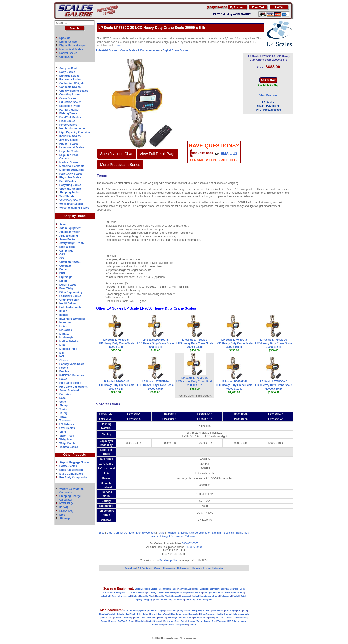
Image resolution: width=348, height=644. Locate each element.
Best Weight (67, 247)
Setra (63, 402)
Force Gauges (68, 125)
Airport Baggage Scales (74, 462)
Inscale (64, 315)
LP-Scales (152, 618)
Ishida (63, 326)
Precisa (64, 372)
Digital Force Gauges (73, 46)
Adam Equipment (70, 228)
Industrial (105, 596)
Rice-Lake (141, 621)
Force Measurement (234, 592)
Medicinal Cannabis (72, 166)
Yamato (193, 625)
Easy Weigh (67, 288)
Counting (152, 592)
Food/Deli (181, 592)
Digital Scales (68, 42)
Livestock (125, 596)
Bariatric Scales (69, 76)
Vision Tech (67, 436)
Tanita (63, 409)
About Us (130, 568)
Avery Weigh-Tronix (72, 243)
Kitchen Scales (69, 144)
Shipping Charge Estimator (194, 533)
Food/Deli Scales (70, 117)
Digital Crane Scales (175, 50)
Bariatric (204, 589)
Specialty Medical (71, 189)
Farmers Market (69, 110)
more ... (119, 46)
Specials (65, 38)
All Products (145, 568)
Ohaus (64, 360)
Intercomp (66, 322)
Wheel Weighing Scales (74, 208)
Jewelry (115, 596)
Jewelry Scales (69, 140)
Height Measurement (73, 129)
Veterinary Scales (70, 200)
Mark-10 (162, 618)
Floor (221, 592)
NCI (62, 356)
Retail (243, 596)
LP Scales (66, 330)
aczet (126, 610)
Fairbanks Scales (70, 296)
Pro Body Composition (74, 477)
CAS (62, 254)
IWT (111, 618)
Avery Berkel (68, 239)
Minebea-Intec (201, 618)
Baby (196, 589)
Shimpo (64, 405)
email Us (229, 154)
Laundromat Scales (72, 147)
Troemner (66, 421)
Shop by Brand (75, 216)
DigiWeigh (66, 277)
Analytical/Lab (68, 68)
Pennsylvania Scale (72, 364)
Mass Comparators (71, 474)
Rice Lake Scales (70, 383)
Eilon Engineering (71, 292)
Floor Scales (67, 121)
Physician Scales (70, 177)
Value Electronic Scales (146, 589)
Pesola (64, 368)
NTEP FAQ (66, 503)
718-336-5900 (193, 547)
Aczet (63, 224)
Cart (109, 533)
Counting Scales (70, 95)
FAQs (161, 533)
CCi (62, 258)
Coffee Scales (68, 466)
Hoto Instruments (70, 307)
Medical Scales (69, 162)
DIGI (62, 273)
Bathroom (214, 589)
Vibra (63, 432)
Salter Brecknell (70, 390)
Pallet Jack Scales (71, 174)
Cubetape (66, 266)
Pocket (236, 596)
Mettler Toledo (186, 618)
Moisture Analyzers (72, 170)
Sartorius (65, 394)
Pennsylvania (240, 618)
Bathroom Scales (70, 80)
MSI (62, 353)
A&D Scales (171, 610)
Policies (171, 533)
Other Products (75, 455)
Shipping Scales (70, 193)
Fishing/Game (68, 113)
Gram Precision (69, 300)
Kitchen (135, 596)
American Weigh (70, 232)
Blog (62, 515)
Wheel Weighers (204, 600)
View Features (268, 95)
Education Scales (70, 102)
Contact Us (120, 533)
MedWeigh (66, 338)
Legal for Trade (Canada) (168, 596)
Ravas (63, 379)
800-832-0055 (190, 543)
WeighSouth (67, 443)
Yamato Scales (69, 447)
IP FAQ (64, 507)
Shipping (148, 600)
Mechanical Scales (71, 49)
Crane (161, 592)
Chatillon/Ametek (70, 262)
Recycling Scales (70, 185)
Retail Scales (68, 181)
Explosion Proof (70, 106)
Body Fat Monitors (71, 470)
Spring (139, 600)
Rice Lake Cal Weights (74, 387)
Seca (63, 398)
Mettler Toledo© (69, 341)
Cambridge (66, 251)
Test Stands (67, 196)
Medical (195, 596)
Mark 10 (64, 334)
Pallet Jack (226, 596)
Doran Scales (68, 285)
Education (170, 592)
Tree (214, 621)
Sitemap (65, 519)
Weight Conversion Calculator (179, 536)
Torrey (63, 413)
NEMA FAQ (66, 511)
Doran (153, 614)
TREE (63, 417)
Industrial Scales (70, 136)
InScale (118, 618)
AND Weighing (69, 236)
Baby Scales (67, 72)
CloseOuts (66, 57)
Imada (63, 311)
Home (240, 533)
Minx (62, 345)
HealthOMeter (68, 304)
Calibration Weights (72, 83)
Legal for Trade (69, 151)
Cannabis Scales (70, 87)
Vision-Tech (157, 625)
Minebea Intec (68, 349)
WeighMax (66, 439)
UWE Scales (67, 428)
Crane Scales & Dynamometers (140, 50)
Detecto (64, 270)
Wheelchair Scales (71, 204)
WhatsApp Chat (169, 560)
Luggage (186, 596)
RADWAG (122, 621)
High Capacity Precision (75, 132)
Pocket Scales (68, 53)
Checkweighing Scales (74, 91)
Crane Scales (68, 98)
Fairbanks (194, 614)
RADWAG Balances (72, 375)
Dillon (63, 281)
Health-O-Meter (224, 614)
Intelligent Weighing (72, 319)
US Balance (67, 424)
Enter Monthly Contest (142, 533)
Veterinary (190, 600)
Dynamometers (195, 592)
